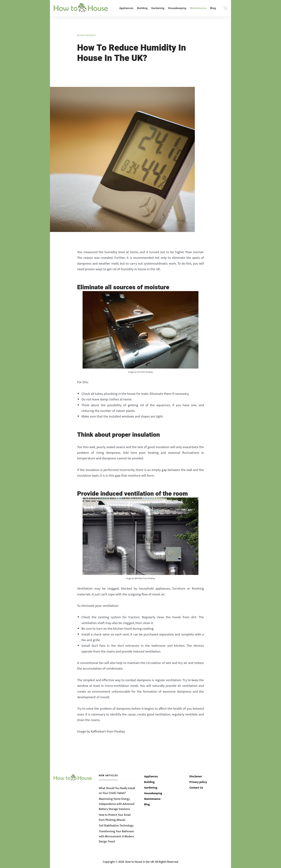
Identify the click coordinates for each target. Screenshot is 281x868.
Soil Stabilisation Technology (116, 826)
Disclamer (196, 778)
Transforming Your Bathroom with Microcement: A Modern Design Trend (117, 837)
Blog (213, 8)
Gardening (158, 8)
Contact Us (196, 789)
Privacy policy (198, 784)
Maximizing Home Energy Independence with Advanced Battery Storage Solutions (117, 805)
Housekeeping (177, 8)
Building (142, 8)
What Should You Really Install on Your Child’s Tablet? (117, 792)
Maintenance (198, 8)
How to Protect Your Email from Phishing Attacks (115, 818)
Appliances (126, 8)
